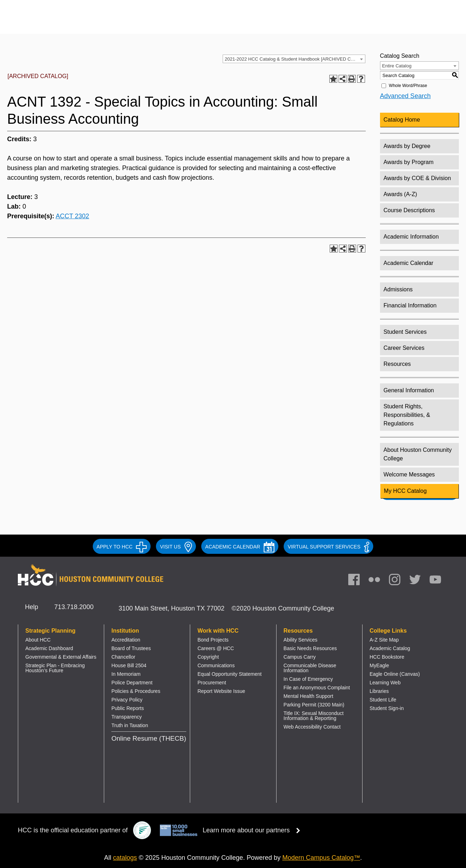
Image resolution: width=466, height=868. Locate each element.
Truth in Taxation (130, 725)
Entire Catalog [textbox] (397, 66)
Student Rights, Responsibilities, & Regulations (407, 415)
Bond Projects (213, 640)
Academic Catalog (390, 648)
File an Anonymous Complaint (317, 688)
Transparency (126, 717)
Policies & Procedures (136, 691)
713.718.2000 (74, 607)
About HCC (38, 640)
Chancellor (123, 657)
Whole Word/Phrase (408, 86)
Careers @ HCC (216, 648)
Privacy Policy (127, 700)
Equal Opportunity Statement (229, 674)
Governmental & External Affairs (61, 657)
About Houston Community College (418, 454)
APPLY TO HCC (122, 547)
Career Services (404, 348)
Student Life (383, 700)
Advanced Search (405, 96)
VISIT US (176, 547)
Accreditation (126, 640)
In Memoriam (126, 674)
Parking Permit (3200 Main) (314, 705)
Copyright (208, 657)
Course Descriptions (409, 210)
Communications (216, 665)
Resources (397, 364)
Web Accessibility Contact (312, 727)
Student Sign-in (387, 708)
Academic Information (411, 237)
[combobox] (294, 59)
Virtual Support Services (328, 547)
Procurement (212, 683)
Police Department (132, 683)
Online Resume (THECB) (149, 738)
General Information (409, 390)
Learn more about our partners (254, 830)
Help (32, 607)
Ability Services (301, 640)
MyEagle (379, 665)
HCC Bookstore (387, 657)
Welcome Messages (409, 474)
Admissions (398, 289)
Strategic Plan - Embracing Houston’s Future (55, 668)
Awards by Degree (407, 146)
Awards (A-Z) (400, 194)
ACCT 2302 (72, 216)
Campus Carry (300, 657)
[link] (398, 581)
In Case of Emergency (308, 679)
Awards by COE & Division (417, 178)
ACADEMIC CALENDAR (240, 547)
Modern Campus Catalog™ (321, 858)
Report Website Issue (221, 691)
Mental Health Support (308, 696)
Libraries (379, 691)
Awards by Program (409, 162)
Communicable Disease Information (310, 668)
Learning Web (385, 683)
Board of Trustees (131, 648)
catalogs (125, 858)
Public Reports (128, 708)
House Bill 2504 (129, 665)
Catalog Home (402, 120)
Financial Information (410, 305)
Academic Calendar (409, 263)
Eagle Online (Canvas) (395, 674)
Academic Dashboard (49, 648)
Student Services (405, 332)
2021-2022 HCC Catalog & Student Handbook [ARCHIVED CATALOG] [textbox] (295, 59)
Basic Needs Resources (310, 648)
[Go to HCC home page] (91, 22)
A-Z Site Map (384, 640)
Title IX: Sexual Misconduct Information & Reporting (314, 716)
